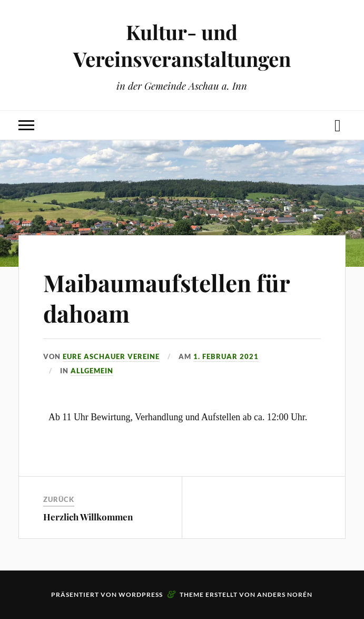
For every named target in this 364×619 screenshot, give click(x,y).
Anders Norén (285, 594)
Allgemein (92, 371)
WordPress (141, 594)
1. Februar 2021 (226, 356)
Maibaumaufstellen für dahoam (166, 297)
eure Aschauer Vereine (111, 356)
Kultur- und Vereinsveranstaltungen (182, 45)
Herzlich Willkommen (88, 517)
